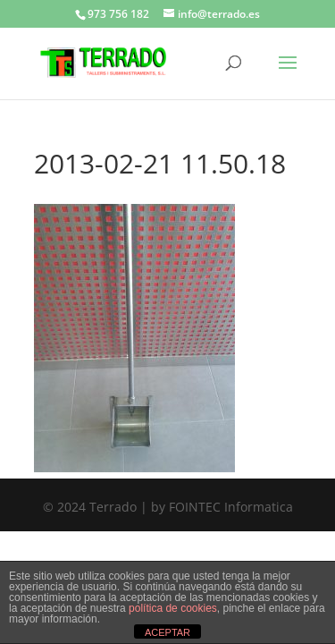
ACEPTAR (167, 632)
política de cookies (173, 608)
